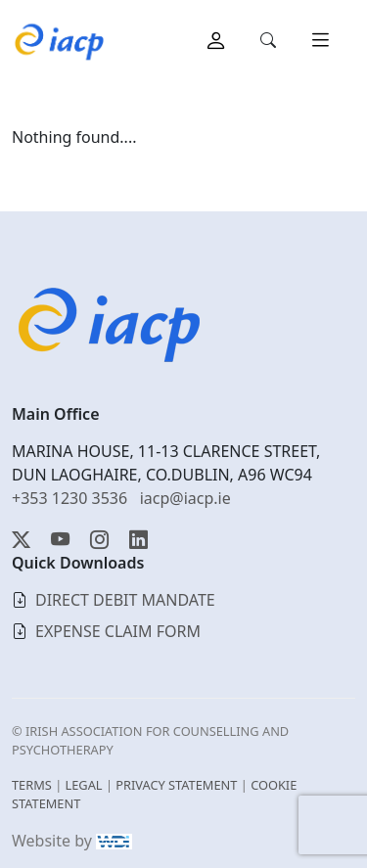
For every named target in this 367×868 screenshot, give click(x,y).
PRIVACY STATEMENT (176, 785)
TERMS (32, 785)
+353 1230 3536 (69, 498)
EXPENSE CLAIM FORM (118, 631)
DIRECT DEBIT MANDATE (125, 600)
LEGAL (84, 785)
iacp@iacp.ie (185, 498)
